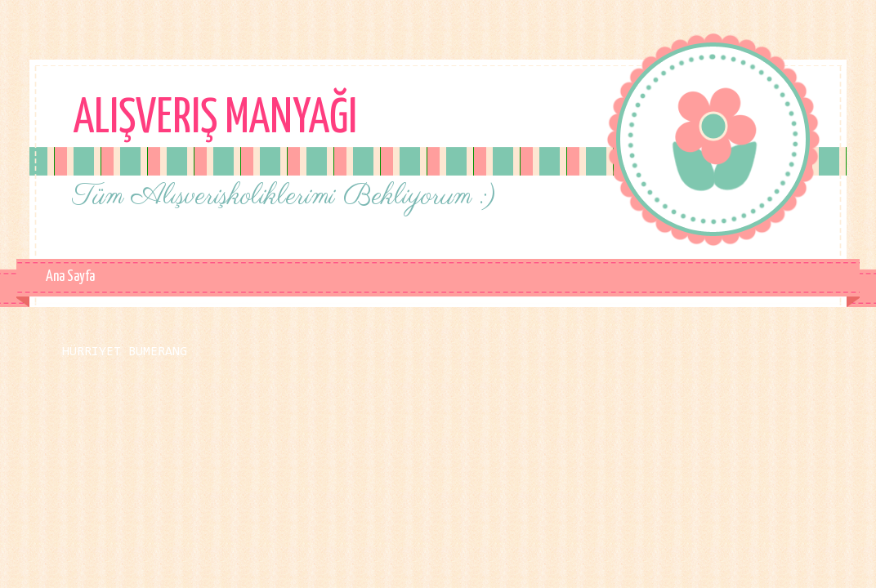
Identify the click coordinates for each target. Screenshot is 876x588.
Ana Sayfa (70, 277)
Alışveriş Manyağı (215, 119)
